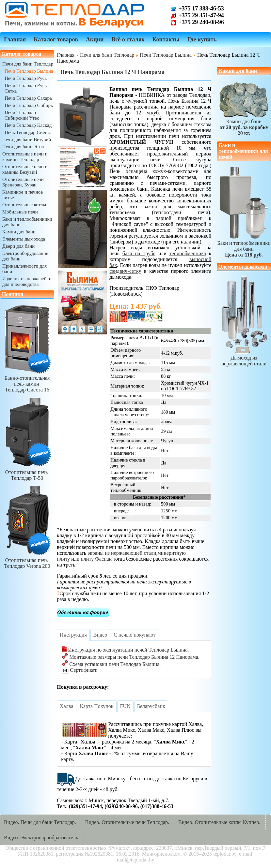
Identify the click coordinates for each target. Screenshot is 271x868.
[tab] (73, 635)
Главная (15, 39)
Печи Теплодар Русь (26, 78)
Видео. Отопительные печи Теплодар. (127, 822)
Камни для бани (19, 232)
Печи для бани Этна (23, 147)
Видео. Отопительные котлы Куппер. (219, 822)
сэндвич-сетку (125, 271)
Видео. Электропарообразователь (41, 838)
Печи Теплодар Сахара (28, 98)
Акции (95, 39)
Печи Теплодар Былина (29, 71)
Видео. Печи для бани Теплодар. (40, 822)
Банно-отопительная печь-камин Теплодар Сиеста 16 (27, 381)
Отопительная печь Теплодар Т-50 (27, 472)
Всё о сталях (128, 39)
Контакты (166, 39)
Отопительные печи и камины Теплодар (25, 157)
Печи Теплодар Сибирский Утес (22, 115)
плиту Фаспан (96, 559)
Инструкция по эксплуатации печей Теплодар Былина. (125, 650)
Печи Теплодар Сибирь (29, 105)
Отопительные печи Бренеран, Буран (23, 182)
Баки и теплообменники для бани (244, 246)
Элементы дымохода (24, 239)
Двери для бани (18, 246)
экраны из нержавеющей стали (122, 553)
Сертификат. (80, 670)
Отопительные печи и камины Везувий (25, 169)
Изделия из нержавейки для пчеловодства (27, 281)
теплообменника (188, 253)
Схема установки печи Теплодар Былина (111, 664)
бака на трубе (139, 253)
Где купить (202, 39)
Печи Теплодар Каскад (28, 125)
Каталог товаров (56, 39)
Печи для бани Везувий (27, 140)
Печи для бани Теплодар (28, 64)
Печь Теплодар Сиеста (28, 132)
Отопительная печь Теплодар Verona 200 (27, 560)
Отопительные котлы (24, 205)
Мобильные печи (20, 212)
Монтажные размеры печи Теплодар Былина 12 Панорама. (131, 657)
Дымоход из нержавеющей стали (244, 358)
